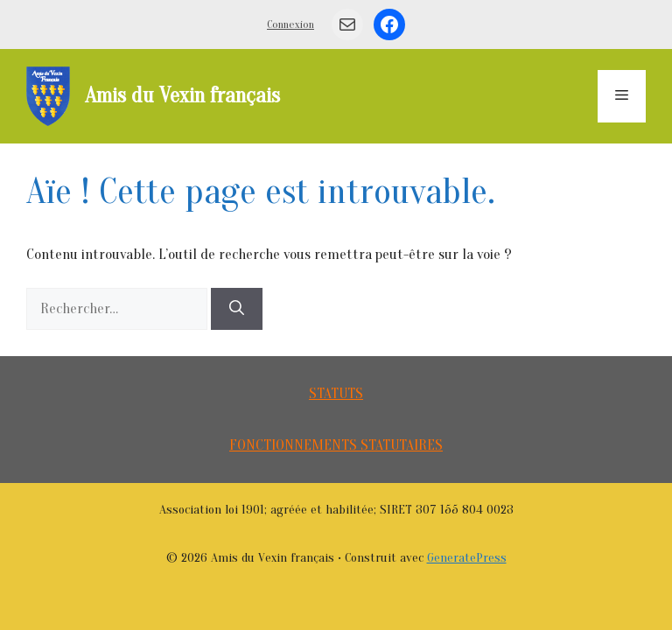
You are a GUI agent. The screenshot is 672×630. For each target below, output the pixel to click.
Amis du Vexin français (182, 96)
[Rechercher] (237, 309)
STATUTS (336, 393)
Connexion (290, 24)
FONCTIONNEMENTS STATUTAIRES (336, 445)
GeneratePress (467, 558)
